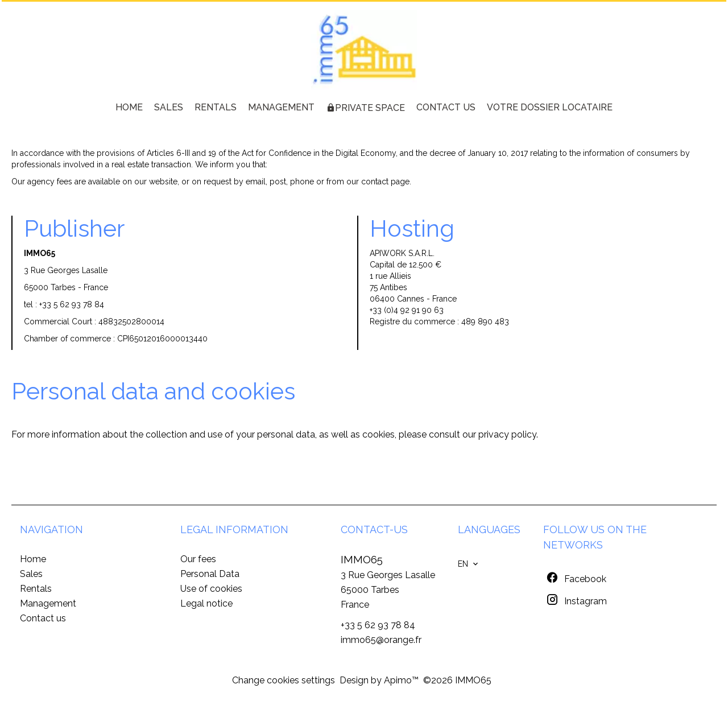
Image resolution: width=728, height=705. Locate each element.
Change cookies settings (284, 680)
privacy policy (507, 434)
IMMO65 (362, 559)
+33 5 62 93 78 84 (72, 304)
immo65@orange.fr (381, 640)
